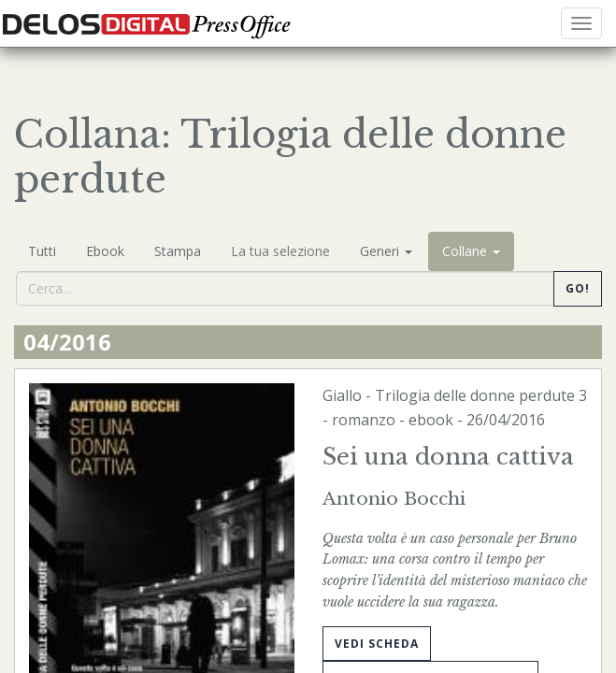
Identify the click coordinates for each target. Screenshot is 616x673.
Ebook (105, 251)
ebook (431, 420)
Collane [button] (471, 251)
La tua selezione (280, 251)
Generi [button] (386, 251)
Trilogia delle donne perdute (475, 395)
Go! (578, 288)
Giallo (342, 395)
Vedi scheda (377, 644)
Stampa (178, 251)
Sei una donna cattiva (448, 457)
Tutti (42, 251)
